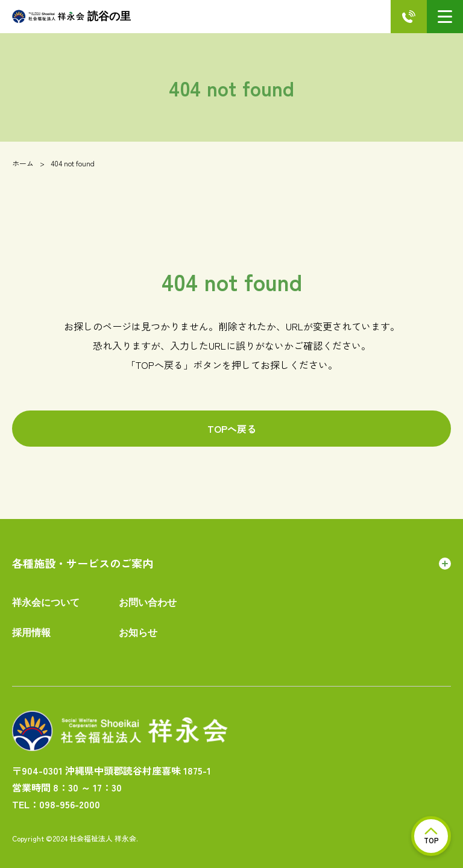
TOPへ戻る (232, 429)
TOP (431, 836)
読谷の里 (71, 17)
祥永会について (46, 602)
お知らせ (138, 633)
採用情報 (31, 633)
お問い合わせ (148, 602)
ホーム (23, 163)
